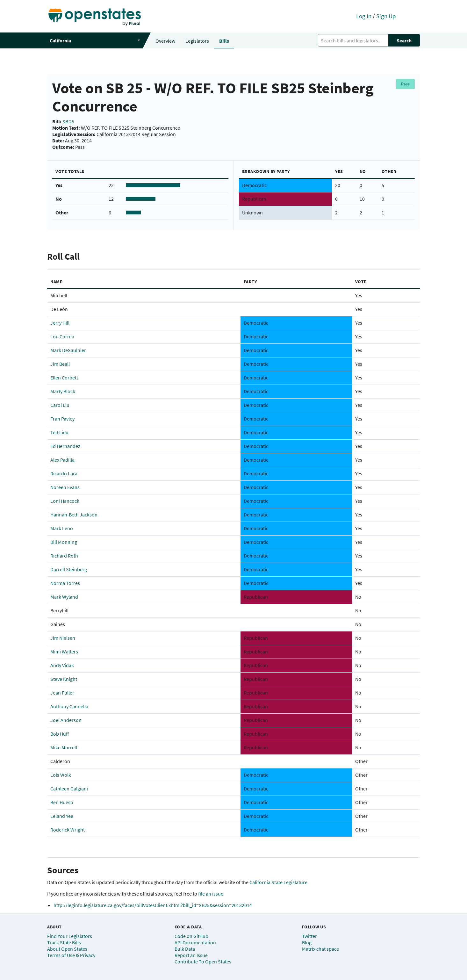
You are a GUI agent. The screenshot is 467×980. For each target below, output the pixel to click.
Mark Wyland (64, 597)
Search (404, 40)
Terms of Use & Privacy (71, 955)
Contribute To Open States (203, 962)
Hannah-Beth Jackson (74, 515)
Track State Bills (64, 942)
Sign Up (386, 16)
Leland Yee (62, 816)
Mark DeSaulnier (68, 350)
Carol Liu (60, 405)
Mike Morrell (64, 747)
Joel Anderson (66, 720)
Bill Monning (64, 542)
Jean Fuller (62, 693)
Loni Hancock (65, 501)
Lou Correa (62, 336)
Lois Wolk (61, 775)
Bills (224, 41)
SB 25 (68, 121)
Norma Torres (65, 583)
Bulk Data (185, 949)
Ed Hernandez (65, 446)
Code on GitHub (191, 936)
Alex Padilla (62, 460)
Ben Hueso (62, 802)
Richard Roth (64, 556)
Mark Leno (62, 528)
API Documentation (195, 942)
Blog (307, 942)
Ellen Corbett (64, 378)
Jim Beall (60, 364)
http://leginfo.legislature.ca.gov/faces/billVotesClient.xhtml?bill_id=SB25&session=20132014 (153, 905)
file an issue (211, 894)
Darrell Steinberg (69, 569)
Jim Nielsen (63, 638)
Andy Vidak (62, 665)
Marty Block (63, 391)
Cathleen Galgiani (69, 789)
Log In (364, 16)
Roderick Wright (68, 830)
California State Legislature (278, 882)
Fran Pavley (62, 419)
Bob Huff (60, 734)
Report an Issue (191, 955)
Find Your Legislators (70, 936)
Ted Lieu (59, 432)
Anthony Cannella (69, 706)
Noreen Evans (65, 487)
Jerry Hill (60, 323)
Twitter (309, 936)
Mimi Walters (64, 652)
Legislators (197, 41)
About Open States (67, 949)
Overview (165, 41)
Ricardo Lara (64, 473)
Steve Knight (64, 679)
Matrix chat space (320, 949)
